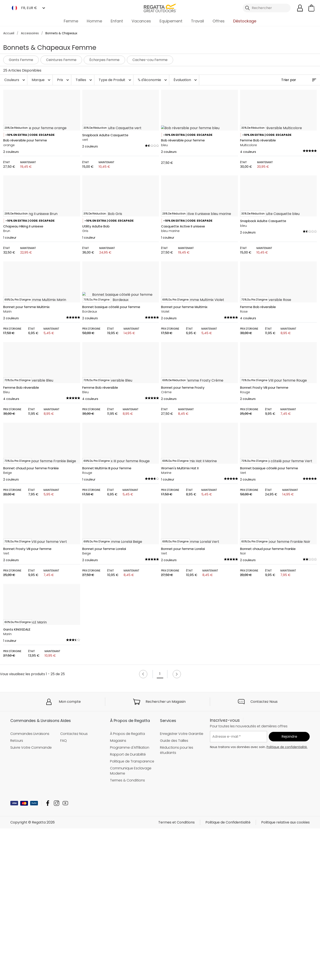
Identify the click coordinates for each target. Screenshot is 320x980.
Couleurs (15, 80)
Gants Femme (21, 60)
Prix (64, 80)
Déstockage (245, 21)
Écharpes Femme (104, 60)
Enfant (117, 21)
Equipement (171, 21)
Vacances (141, 21)
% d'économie (153, 80)
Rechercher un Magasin (166, 953)
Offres (219, 21)
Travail (197, 21)
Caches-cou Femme (150, 60)
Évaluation (186, 80)
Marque (42, 80)
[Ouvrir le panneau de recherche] (266, 8)
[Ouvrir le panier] (311, 8)
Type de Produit (115, 80)
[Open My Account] (300, 8)
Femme (71, 21)
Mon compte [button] (70, 953)
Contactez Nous (264, 953)
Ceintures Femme (61, 60)
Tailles (84, 80)
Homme (94, 21)
